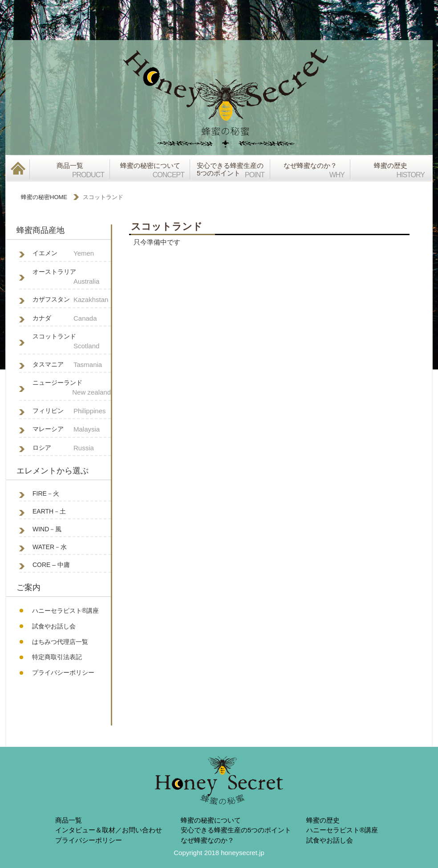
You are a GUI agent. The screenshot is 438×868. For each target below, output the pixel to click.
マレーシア (72, 430)
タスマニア (72, 365)
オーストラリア (72, 277)
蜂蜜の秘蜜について (211, 820)
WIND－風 (47, 529)
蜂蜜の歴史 (323, 820)
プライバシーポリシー (63, 672)
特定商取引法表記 (57, 657)
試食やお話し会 (54, 626)
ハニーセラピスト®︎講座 (65, 611)
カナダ (72, 319)
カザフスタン (72, 300)
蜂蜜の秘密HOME (44, 197)
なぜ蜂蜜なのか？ (207, 840)
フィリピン (72, 411)
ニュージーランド (72, 388)
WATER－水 (50, 547)
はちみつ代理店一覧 (60, 642)
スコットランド (72, 342)
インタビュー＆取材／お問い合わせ (109, 830)
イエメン (72, 254)
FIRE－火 (46, 493)
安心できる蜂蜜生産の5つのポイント (236, 830)
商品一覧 (69, 820)
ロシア (72, 448)
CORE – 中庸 (51, 565)
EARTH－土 (49, 511)
